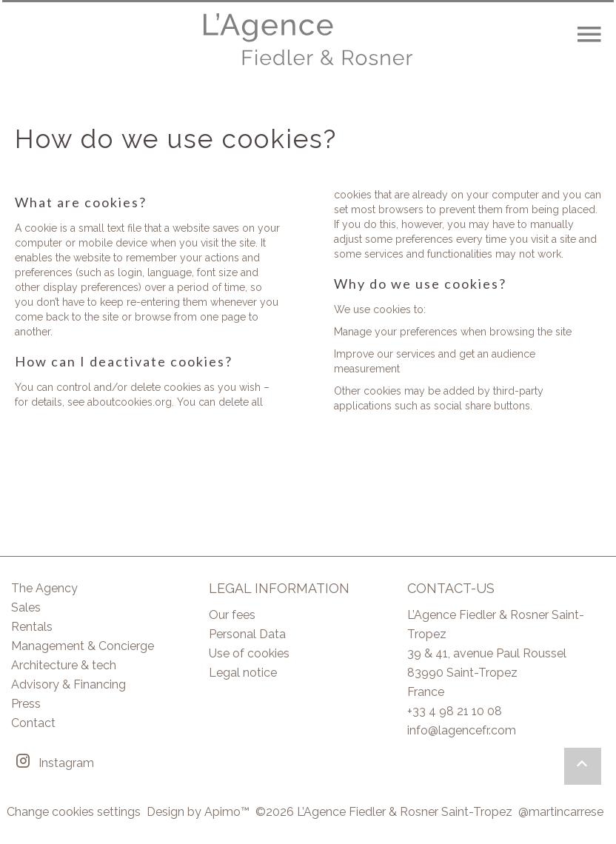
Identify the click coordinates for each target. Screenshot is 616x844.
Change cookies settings (74, 812)
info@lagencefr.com (462, 730)
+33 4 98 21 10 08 (455, 711)
